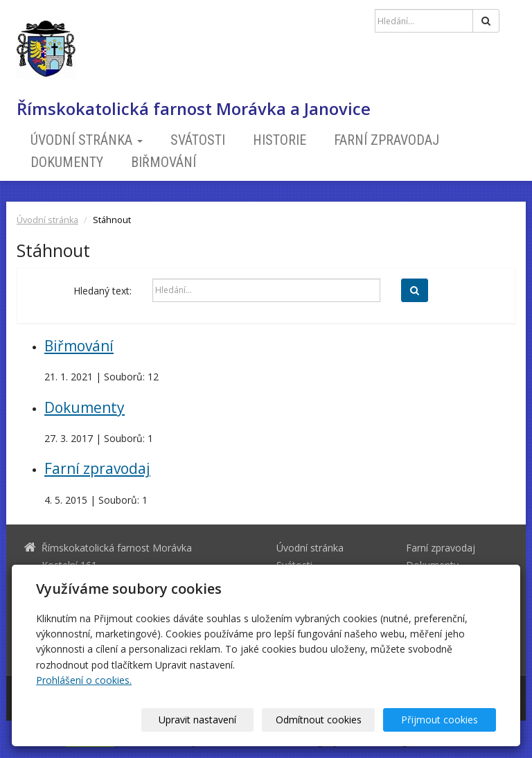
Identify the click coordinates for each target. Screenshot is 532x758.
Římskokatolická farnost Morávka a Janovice (194, 109)
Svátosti (198, 140)
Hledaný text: (103, 291)
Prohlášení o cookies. (84, 680)
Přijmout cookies (443, 720)
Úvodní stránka (87, 140)
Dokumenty (67, 162)
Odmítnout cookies (328, 720)
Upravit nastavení (214, 720)
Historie (280, 140)
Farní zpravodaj (387, 140)
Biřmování (163, 162)
